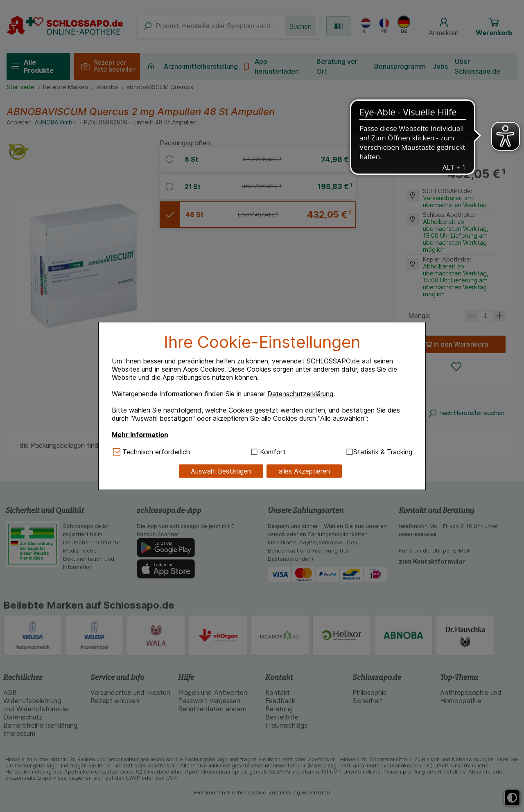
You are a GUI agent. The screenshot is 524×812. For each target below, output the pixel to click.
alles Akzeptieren (304, 471)
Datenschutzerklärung (300, 394)
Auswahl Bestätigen (221, 471)
